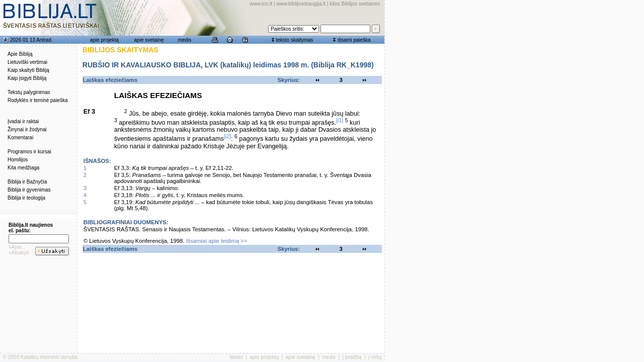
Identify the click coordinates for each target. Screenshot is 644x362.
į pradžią (352, 357)
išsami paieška (354, 40)
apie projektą (104, 40)
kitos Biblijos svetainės (355, 4)
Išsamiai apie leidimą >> (217, 241)
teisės (236, 357)
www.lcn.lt (261, 4)
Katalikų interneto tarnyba (49, 357)
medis (185, 40)
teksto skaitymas (294, 40)
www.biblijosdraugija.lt (301, 4)
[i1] (340, 120)
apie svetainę (149, 40)
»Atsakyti (19, 253)
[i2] (227, 136)
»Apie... (17, 247)
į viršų (375, 357)
